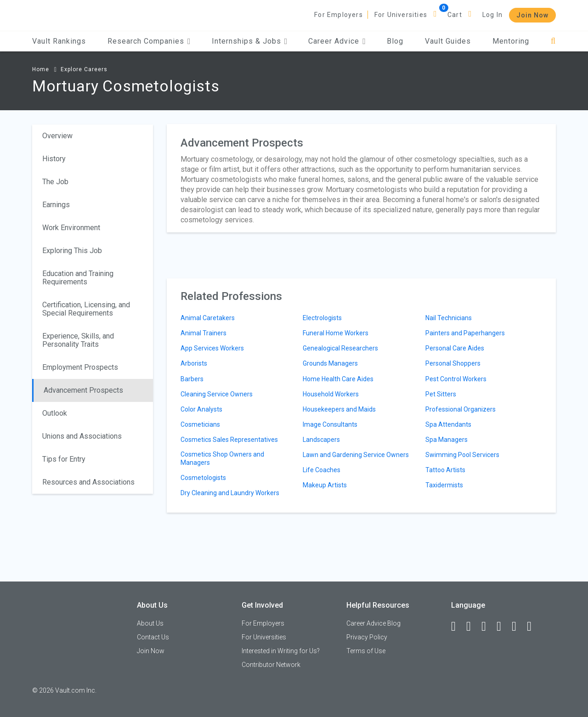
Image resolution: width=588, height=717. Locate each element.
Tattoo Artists (445, 470)
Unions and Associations (82, 436)
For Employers (339, 15)
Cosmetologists (203, 478)
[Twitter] (488, 627)
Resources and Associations (88, 482)
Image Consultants (330, 424)
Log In (492, 15)
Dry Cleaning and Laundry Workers (230, 493)
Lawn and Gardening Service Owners (356, 455)
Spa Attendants (448, 424)
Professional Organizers (461, 409)
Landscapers (321, 440)
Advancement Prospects (83, 390)
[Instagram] (503, 627)
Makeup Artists (325, 485)
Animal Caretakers (208, 318)
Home (41, 69)
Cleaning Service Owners (217, 394)
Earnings (56, 205)
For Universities (401, 15)
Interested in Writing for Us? (281, 651)
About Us (150, 623)
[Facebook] (458, 627)
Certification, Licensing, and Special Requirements (86, 309)
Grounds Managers (330, 363)
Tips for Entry (64, 459)
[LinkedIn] (473, 627)
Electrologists (322, 318)
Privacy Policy (367, 637)
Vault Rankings (59, 41)
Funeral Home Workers (336, 333)
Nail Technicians (449, 318)
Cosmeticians (200, 424)
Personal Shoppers (453, 363)
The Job (55, 182)
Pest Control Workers (456, 379)
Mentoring (511, 41)
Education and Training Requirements (78, 278)
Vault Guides (448, 41)
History (54, 159)
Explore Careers (84, 69)
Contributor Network (271, 665)
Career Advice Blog (373, 623)
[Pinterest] (518, 627)
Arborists (194, 363)
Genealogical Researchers (340, 348)
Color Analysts (201, 409)
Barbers (192, 379)
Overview (57, 136)
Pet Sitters (441, 394)
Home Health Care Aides (338, 379)
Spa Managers (447, 440)
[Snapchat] (533, 627)
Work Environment (71, 228)
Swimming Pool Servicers (462, 455)
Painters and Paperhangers (465, 333)
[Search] (553, 41)
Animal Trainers (204, 333)
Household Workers (331, 394)
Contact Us (153, 637)
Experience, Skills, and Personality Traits (78, 340)
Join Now (532, 15)
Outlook (55, 413)
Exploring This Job (72, 251)
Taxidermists (444, 485)
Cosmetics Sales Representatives (229, 440)
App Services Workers (212, 348)
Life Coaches (322, 470)
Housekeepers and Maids (339, 409)
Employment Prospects (80, 367)
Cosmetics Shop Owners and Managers (222, 458)
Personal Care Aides (455, 348)
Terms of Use (366, 651)
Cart (455, 15)
